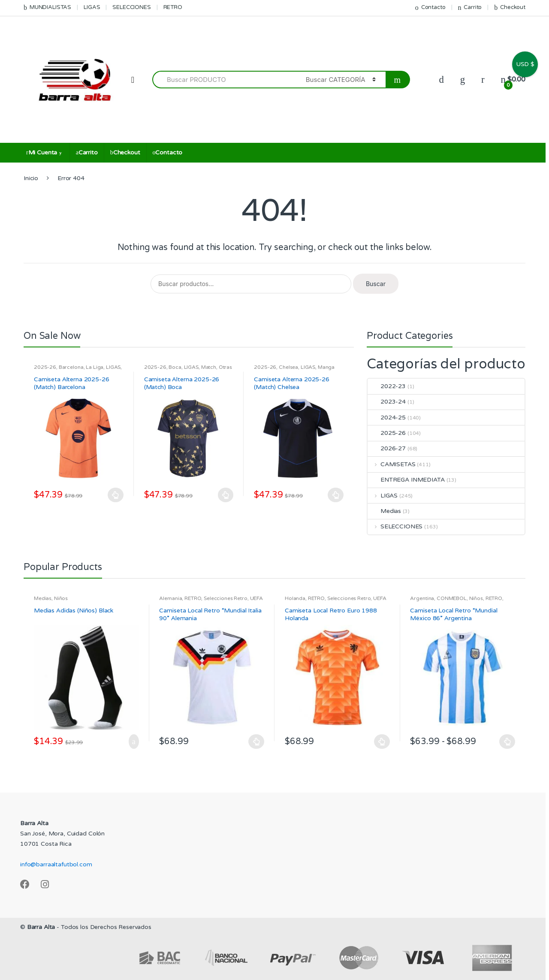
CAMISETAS (392, 464)
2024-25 (387, 418)
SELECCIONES (131, 7)
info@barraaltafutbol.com (56, 864)
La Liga (95, 367)
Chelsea (288, 367)
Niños (61, 598)
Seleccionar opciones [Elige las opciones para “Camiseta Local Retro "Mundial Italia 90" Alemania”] (256, 742)
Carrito (470, 8)
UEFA (256, 598)
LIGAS (92, 7)
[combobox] (224, 80)
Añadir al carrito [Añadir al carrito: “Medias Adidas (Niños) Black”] (131, 742)
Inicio (31, 178)
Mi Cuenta (42, 152)
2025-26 (45, 367)
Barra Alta (41, 927)
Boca (175, 367)
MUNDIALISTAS (47, 8)
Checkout (510, 8)
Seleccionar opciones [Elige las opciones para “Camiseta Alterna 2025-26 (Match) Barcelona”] (116, 495)
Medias (384, 511)
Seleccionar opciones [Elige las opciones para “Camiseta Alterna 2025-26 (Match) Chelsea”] (336, 495)
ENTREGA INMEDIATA (406, 480)
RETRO (173, 7)
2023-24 (387, 402)
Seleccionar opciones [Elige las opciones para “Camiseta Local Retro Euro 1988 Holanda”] (382, 742)
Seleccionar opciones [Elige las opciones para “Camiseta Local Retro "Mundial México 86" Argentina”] (507, 742)
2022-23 (387, 386)
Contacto (430, 8)
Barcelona (71, 367)
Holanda (295, 598)
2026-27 (387, 448)
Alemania (170, 598)
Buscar (376, 284)
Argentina (422, 598)
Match (209, 367)
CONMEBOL (452, 598)
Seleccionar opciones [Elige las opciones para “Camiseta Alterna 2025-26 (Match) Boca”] (226, 495)
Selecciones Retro (226, 598)
